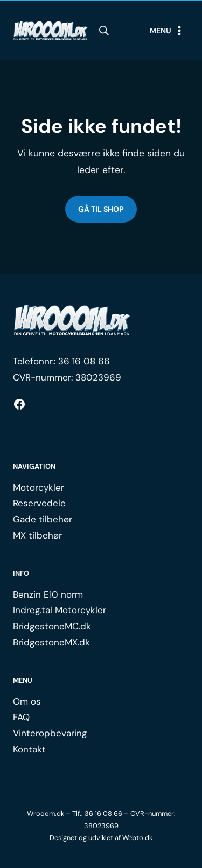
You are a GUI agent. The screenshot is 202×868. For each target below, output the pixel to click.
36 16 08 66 (84, 361)
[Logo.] (72, 320)
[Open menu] (167, 31)
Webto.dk (137, 838)
